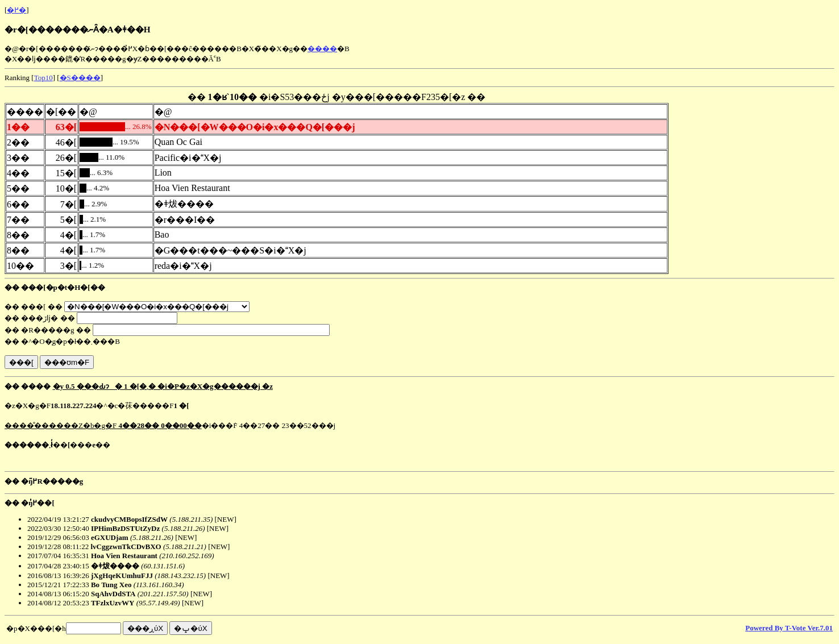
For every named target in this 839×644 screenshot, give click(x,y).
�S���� (80, 78)
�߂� (16, 10)
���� (322, 49)
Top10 (43, 78)
